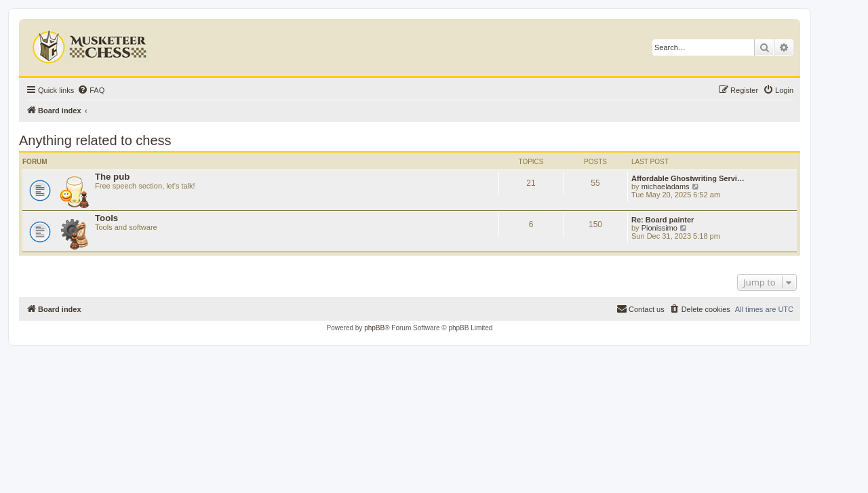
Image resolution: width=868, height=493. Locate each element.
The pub (112, 177)
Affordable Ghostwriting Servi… (688, 178)
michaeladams (666, 186)
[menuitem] (91, 90)
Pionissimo (659, 228)
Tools (106, 218)
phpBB (374, 328)
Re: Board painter (663, 220)
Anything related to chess (95, 140)
